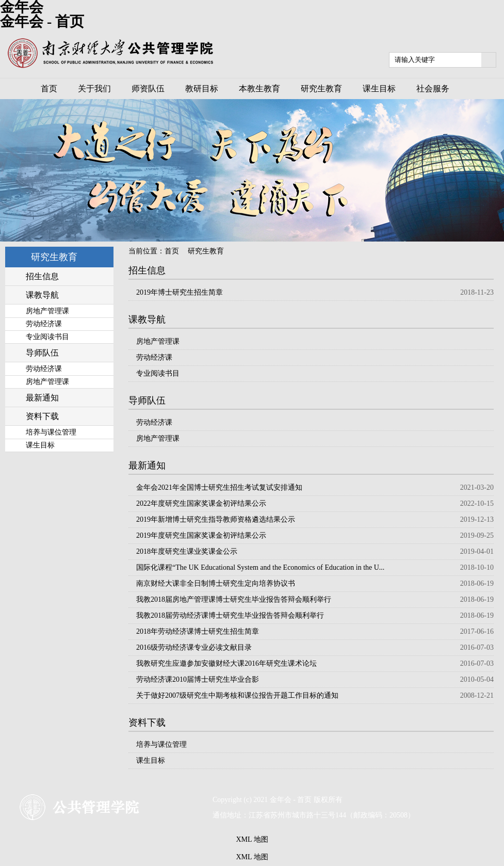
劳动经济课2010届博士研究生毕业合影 (198, 679)
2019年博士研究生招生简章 (180, 292)
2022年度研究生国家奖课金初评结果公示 (201, 503)
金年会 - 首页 (42, 21)
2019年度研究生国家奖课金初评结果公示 (201, 535)
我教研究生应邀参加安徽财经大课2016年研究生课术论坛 (226, 663)
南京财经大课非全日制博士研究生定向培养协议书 (216, 583)
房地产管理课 (158, 341)
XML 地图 (252, 839)
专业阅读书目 (158, 373)
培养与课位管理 (161, 744)
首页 (172, 251)
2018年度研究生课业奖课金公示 (187, 551)
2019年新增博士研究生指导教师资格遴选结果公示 (216, 519)
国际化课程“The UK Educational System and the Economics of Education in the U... (260, 567)
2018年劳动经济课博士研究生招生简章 (198, 631)
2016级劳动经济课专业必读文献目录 (194, 647)
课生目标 (151, 760)
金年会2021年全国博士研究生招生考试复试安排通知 (219, 487)
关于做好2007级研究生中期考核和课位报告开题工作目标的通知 (237, 695)
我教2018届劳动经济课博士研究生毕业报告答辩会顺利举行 (230, 615)
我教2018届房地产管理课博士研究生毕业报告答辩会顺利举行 (234, 599)
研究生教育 (206, 251)
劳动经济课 (154, 357)
